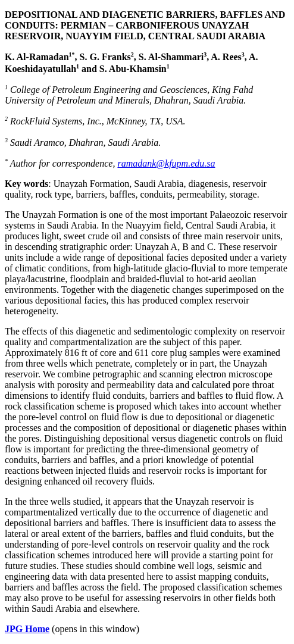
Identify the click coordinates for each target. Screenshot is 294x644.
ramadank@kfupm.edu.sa (166, 163)
